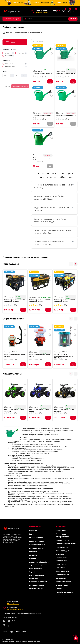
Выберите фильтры (20, 86)
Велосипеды (61, 578)
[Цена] (7, 75)
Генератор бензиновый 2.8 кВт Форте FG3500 (40, 301)
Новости (33, 559)
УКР (54, 11)
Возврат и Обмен (36, 538)
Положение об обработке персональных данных (39, 564)
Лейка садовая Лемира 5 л (66, 116)
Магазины (33, 555)
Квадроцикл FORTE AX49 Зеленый (14, 410)
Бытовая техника (63, 547)
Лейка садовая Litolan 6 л (65, 74)
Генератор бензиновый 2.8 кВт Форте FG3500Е (65, 301)
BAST (38, 641)
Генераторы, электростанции (62, 535)
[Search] (50, 19)
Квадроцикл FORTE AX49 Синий (39, 410)
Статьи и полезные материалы (37, 577)
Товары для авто (62, 571)
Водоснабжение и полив (66, 544)
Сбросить (7, 86)
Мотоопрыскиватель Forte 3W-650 (15, 355)
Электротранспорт (63, 582)
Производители (36, 568)
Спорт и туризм (62, 585)
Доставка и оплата (37, 585)
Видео (32, 534)
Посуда (59, 589)
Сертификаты (35, 572)
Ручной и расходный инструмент (64, 594)
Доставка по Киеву (37, 548)
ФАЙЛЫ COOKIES (36, 589)
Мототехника (61, 564)
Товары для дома (63, 551)
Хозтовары (60, 554)
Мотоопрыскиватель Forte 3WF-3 (40, 355)
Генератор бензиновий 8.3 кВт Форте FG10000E (15, 301)
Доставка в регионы (37, 545)
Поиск (73, 19)
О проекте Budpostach (38, 582)
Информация (35, 527)
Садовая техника (21, 33)
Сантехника (61, 568)
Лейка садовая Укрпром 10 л (43, 159)
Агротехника (61, 531)
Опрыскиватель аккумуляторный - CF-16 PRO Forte (64, 356)
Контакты (33, 552)
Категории (61, 527)
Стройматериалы (63, 575)
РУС (59, 11)
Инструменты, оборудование (62, 559)
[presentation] (71, 264)
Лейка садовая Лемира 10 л (42, 116)
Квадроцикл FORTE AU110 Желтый (64, 410)
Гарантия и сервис (37, 541)
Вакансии (33, 531)
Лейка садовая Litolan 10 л (43, 74)
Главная (7, 33)
